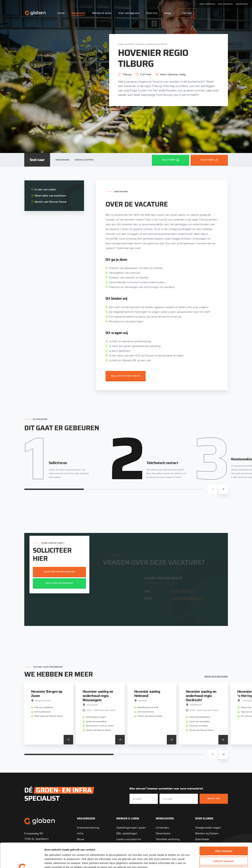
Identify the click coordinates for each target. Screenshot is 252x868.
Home (61, 13)
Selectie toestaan (224, 836)
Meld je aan (214, 798)
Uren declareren (225, 4)
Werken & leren (102, 13)
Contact (187, 13)
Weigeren (224, 846)
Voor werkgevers (129, 13)
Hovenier (140, 44)
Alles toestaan (224, 826)
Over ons (152, 13)
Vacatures (78, 13)
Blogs (168, 13)
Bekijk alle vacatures (216, 676)
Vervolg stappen (84, 160)
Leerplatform (242, 4)
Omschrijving (62, 160)
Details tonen (183, 861)
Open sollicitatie (207, 4)
